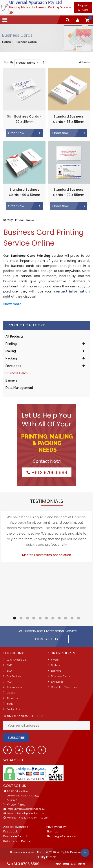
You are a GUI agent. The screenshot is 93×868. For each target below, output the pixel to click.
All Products (15, 336)
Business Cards (17, 373)
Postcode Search (16, 836)
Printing (11, 344)
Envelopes (13, 366)
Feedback (11, 831)
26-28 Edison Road (18, 791)
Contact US (46, 639)
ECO (9, 671)
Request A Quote (83, 8)
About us (12, 698)
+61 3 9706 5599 (16, 804)
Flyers (55, 660)
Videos (11, 693)
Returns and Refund (17, 841)
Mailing (11, 351)
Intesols (51, 857)
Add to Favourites (16, 827)
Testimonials (14, 687)
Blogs (10, 704)
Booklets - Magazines (64, 687)
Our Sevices (14, 676)
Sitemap (52, 831)
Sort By (9, 62)
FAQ (9, 682)
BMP (9, 665)
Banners (11, 380)
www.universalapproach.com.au (26, 813)
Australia (12, 800)
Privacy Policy (56, 827)
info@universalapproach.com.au (26, 809)
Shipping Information (61, 836)
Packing (11, 358)
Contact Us (13, 709)
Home (7, 42)
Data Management (19, 388)
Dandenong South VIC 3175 (23, 796)
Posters (55, 665)
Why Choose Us (16, 660)
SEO (39, 857)
